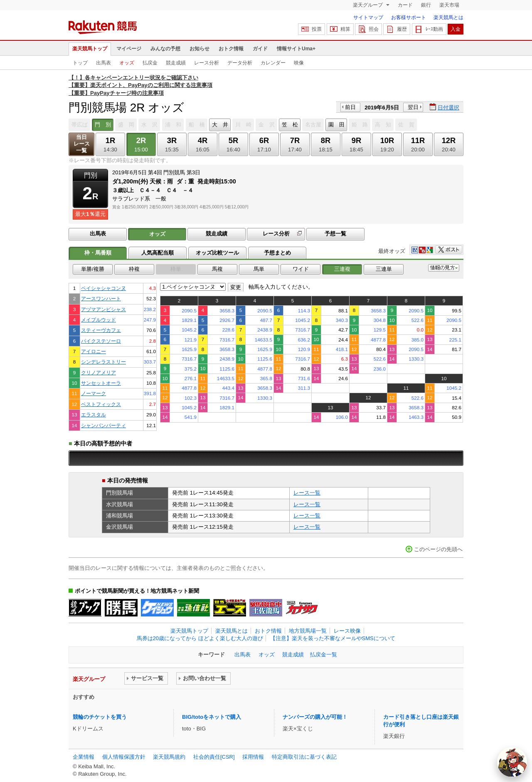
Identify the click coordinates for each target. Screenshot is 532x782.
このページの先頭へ (438, 549)
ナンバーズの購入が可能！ (315, 717)
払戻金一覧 (324, 655)
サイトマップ (368, 17)
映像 (299, 63)
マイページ (129, 49)
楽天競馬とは (448, 17)
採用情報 (253, 757)
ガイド (260, 49)
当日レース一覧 (82, 144)
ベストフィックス (101, 404)
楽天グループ (368, 5)
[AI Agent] (512, 762)
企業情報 (84, 757)
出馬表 (103, 63)
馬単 (259, 269)
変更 (236, 287)
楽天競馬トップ (90, 49)
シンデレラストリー (103, 362)
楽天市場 (449, 5)
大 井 (220, 125)
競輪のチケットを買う (100, 717)
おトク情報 (231, 49)
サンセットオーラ (101, 383)
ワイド (301, 269)
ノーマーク (94, 393)
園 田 (336, 125)
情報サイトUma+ (296, 49)
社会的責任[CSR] (214, 757)
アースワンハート (101, 298)
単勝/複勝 (93, 269)
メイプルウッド (99, 320)
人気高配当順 (158, 253)
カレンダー (273, 63)
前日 (350, 107)
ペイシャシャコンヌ (103, 288)
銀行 (426, 5)
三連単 (384, 269)
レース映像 (347, 631)
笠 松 (290, 125)
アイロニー (94, 351)
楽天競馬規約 (169, 757)
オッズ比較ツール (217, 253)
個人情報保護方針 (124, 757)
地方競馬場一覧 (308, 631)
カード (405, 5)
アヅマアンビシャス (103, 309)
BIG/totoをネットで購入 (212, 717)
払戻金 (150, 63)
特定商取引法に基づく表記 (304, 757)
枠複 (134, 269)
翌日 (413, 107)
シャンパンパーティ (103, 425)
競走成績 (176, 63)
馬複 (217, 269)
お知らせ (199, 49)
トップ (80, 63)
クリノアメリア (99, 372)
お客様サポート (409, 17)
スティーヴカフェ (101, 330)
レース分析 (207, 63)
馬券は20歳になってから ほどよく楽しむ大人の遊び (200, 638)
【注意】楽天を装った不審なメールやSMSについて (333, 638)
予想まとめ (277, 253)
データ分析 (240, 63)
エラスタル (94, 415)
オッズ (127, 63)
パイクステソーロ (101, 341)
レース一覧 (307, 493)
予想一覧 (335, 234)
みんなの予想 (165, 49)
